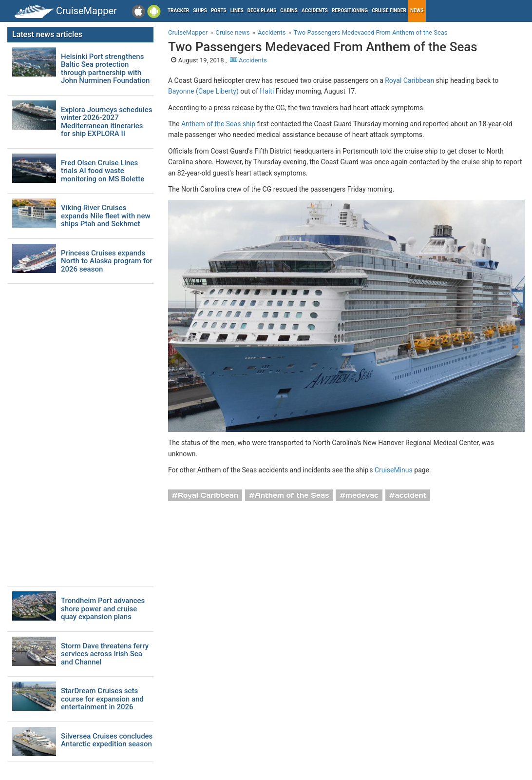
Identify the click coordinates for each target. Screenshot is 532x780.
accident (411, 495)
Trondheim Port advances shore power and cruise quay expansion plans (103, 609)
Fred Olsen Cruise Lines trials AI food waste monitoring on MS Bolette (103, 171)
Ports (219, 10)
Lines (237, 10)
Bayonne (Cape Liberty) (203, 91)
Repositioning (350, 10)
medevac (362, 495)
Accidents (315, 10)
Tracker (178, 10)
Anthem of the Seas (292, 495)
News (417, 10)
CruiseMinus (394, 470)
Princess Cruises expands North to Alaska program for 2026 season (107, 261)
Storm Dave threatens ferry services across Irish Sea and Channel (105, 654)
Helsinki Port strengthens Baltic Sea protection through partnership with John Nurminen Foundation (105, 69)
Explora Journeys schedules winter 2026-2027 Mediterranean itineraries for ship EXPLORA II (107, 122)
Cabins (289, 10)
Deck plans (262, 10)
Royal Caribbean (409, 80)
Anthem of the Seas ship (218, 124)
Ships (200, 10)
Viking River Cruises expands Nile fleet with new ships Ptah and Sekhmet (106, 216)
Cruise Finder (389, 10)
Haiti (267, 91)
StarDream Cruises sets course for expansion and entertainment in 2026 (102, 699)
